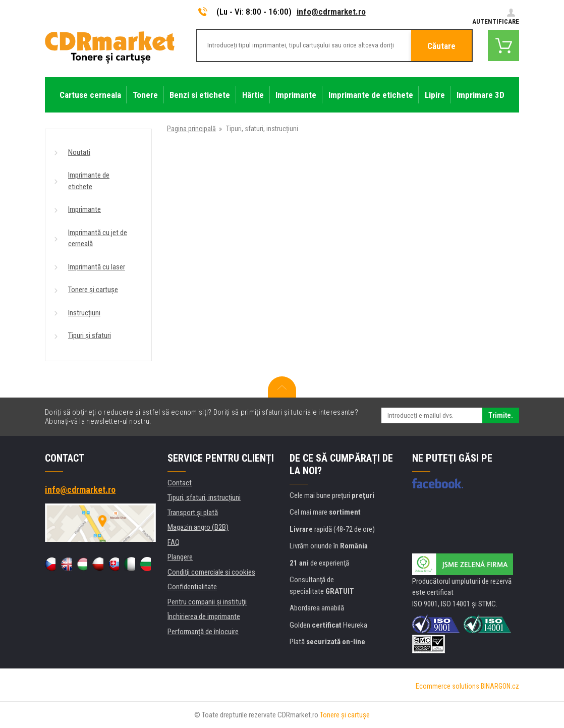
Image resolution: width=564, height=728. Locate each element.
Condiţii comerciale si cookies (211, 572)
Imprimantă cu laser (97, 267)
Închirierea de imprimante (204, 617)
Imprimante (84, 209)
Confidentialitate (192, 587)
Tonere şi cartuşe (345, 715)
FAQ (174, 542)
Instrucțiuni (84, 313)
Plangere (180, 557)
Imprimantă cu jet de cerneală (98, 238)
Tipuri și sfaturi (90, 335)
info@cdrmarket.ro (331, 12)
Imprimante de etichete (89, 181)
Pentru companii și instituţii (207, 602)
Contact (180, 483)
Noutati (79, 152)
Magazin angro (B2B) (198, 527)
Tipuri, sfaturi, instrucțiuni (204, 497)
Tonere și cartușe (93, 290)
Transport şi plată (193, 513)
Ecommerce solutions (447, 686)
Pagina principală (191, 129)
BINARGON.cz (500, 686)
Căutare (441, 46)
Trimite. (501, 415)
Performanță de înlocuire (203, 632)
